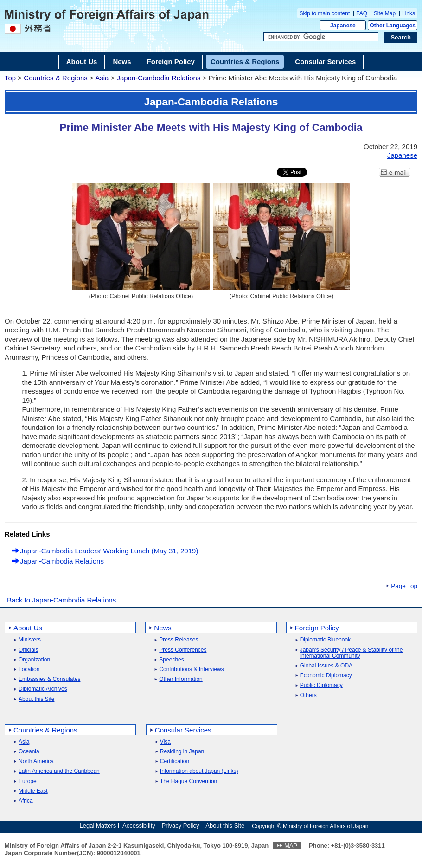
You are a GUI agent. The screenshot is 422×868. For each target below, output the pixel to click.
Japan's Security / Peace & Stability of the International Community (352, 653)
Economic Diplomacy (326, 676)
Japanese (343, 26)
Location (29, 670)
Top (10, 78)
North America (36, 761)
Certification (175, 761)
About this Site (36, 699)
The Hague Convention (189, 781)
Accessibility (139, 826)
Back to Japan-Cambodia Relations (61, 600)
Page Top (404, 586)
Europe (28, 781)
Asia (102, 78)
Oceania (29, 752)
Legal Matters (98, 826)
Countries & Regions (56, 78)
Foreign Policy (317, 628)
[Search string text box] (321, 37)
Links (409, 13)
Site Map (385, 13)
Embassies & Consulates (49, 679)
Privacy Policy (181, 826)
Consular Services (183, 730)
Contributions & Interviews (191, 670)
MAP (291, 845)
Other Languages (393, 26)
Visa (165, 742)
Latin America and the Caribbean (59, 771)
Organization (34, 660)
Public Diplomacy (321, 685)
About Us (28, 628)
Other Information (181, 679)
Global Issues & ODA (326, 666)
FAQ (362, 13)
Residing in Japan (182, 752)
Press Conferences (183, 650)
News (163, 628)
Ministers (30, 640)
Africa (26, 801)
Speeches (171, 660)
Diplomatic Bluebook (325, 640)
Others (308, 696)
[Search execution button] (401, 38)
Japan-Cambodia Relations (158, 78)
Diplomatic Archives (43, 689)
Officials (28, 650)
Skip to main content (325, 13)
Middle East (33, 791)
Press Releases (179, 640)
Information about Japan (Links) (199, 771)
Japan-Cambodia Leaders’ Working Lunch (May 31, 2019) (109, 551)
